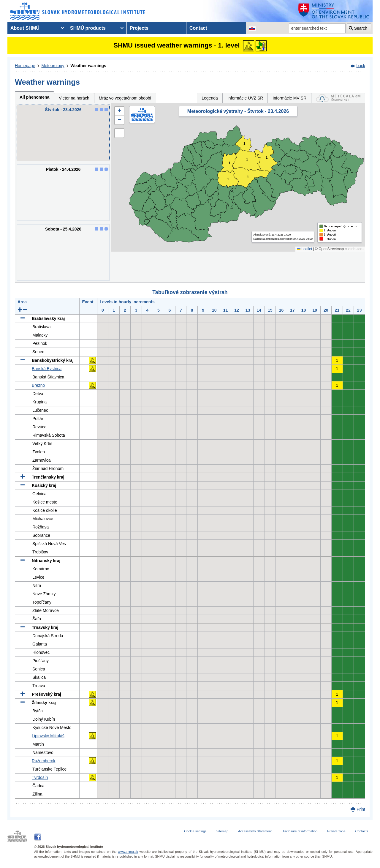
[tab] (338, 98)
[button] (119, 111)
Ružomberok (43, 761)
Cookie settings (195, 831)
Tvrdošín (40, 777)
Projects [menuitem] (139, 28)
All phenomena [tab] (34, 97)
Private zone (336, 831)
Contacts (362, 831)
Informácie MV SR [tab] (289, 98)
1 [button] (247, 160)
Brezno (38, 385)
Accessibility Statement (255, 831)
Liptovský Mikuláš (48, 736)
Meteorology (53, 66)
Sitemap (222, 831)
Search (361, 28)
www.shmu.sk (128, 852)
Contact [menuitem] (198, 28)
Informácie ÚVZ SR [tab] (245, 98)
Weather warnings (88, 66)
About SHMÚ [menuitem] (25, 28)
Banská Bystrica (47, 369)
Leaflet (304, 249)
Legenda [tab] (210, 98)
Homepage (25, 66)
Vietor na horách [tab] (74, 98)
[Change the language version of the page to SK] (252, 28)
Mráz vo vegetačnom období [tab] (125, 98)
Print (361, 809)
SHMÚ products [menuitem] (88, 28)
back (361, 66)
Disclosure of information (299, 831)
